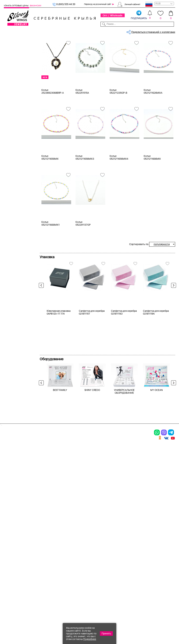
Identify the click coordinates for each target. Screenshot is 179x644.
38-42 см (14, 226)
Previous (42, 325)
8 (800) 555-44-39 (159, 625)
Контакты (125, 31)
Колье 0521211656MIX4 (119, 196)
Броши (12, 70)
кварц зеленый (17, 195)
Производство (101, 542)
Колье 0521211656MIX (50, 196)
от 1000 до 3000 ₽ (19, 289)
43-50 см (14, 244)
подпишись (139, 15)
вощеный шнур (17, 182)
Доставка (112, 31)
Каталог (8, 31)
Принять (106, 633)
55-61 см (14, 248)
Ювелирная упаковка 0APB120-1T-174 (59, 410)
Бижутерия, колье (61, 43)
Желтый (13, 106)
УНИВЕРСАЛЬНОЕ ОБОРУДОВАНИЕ (124, 489)
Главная (44, 43)
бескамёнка (16, 169)
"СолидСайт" (64, 608)
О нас (125, 554)
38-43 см (14, 231)
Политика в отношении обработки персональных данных (101, 589)
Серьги (13, 61)
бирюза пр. (15, 173)
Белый (12, 102)
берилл (13, 165)
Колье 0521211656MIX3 (85, 196)
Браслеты (14, 65)
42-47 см (14, 239)
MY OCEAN (157, 488)
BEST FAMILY (60, 488)
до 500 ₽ (14, 280)
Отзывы (171, 31)
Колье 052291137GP (83, 262)
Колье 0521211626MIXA (153, 130)
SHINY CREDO (92, 488)
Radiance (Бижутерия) (22, 262)
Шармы (9, 569)
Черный (13, 111)
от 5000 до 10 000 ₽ (20, 298)
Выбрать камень (23, 31)
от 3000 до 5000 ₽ (19, 293)
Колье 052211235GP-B (118, 130)
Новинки (46, 31)
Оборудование (157, 31)
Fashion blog (129, 576)
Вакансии (36, 6)
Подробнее (90, 639)
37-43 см (14, 222)
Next (173, 325)
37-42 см (14, 217)
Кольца (12, 57)
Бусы (11, 74)
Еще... (7, 204)
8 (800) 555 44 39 (64, 4)
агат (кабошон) (17, 156)
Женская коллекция (16, 48)
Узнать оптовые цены (16, 6)
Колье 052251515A (82, 130)
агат (11, 151)
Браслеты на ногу (45, 560)
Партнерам (87, 31)
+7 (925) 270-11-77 (123, 625)
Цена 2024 (15, 129)
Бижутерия (59, 31)
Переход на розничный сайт (98, 4)
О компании (139, 31)
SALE (36, 31)
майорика (14, 143)
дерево (13, 186)
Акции (96, 554)
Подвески (11, 563)
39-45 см (14, 235)
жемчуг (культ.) (18, 191)
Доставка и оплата (133, 542)
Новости (100, 31)
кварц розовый (17, 200)
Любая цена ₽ (17, 276)
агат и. (12, 160)
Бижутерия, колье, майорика (89, 43)
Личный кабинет (132, 4)
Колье (12, 52)
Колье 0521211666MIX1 (51, 262)
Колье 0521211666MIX (152, 196)
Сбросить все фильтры (55, 55)
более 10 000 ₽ (17, 302)
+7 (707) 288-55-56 (156, 631)
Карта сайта (129, 582)
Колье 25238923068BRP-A (53, 130)
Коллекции (73, 31)
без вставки (16, 147)
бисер (12, 178)
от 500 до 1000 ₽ (19, 284)
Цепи (66, 542)
